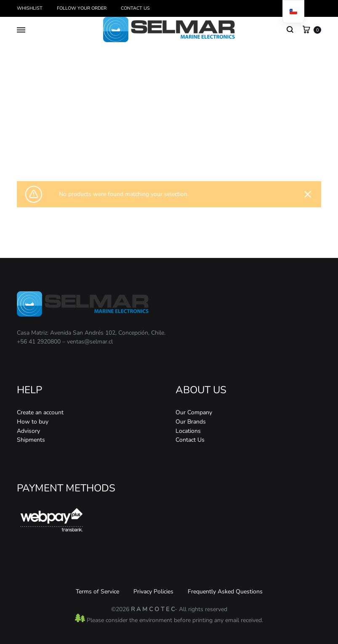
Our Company (194, 412)
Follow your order (82, 8)
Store (135, 150)
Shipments (31, 440)
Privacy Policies (153, 592)
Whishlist (30, 8)
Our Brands (191, 422)
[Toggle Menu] (21, 30)
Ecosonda (183, 150)
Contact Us (135, 8)
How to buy (33, 422)
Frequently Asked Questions (225, 592)
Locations (188, 431)
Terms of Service (97, 592)
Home (117, 150)
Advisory (28, 431)
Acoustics (157, 150)
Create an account (40, 412)
